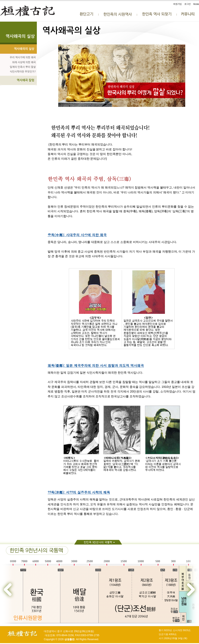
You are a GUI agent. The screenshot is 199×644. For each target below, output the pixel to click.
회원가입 (177, 4)
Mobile (196, 4)
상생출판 (69, 639)
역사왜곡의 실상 (24, 49)
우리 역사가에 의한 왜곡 (23, 57)
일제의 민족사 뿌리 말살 (23, 67)
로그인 (187, 4)
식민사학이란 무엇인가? (23, 72)
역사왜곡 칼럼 (26, 80)
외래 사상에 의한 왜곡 (24, 62)
